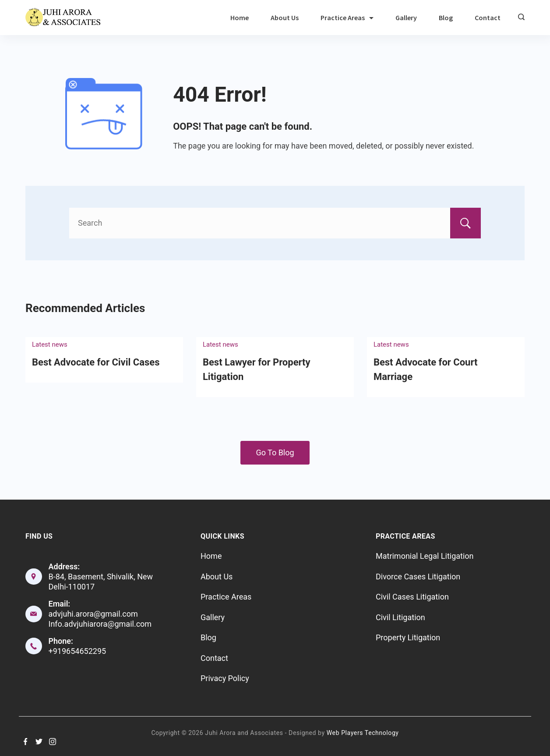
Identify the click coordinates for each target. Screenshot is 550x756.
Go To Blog (275, 453)
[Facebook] (25, 742)
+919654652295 (78, 651)
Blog (446, 18)
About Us (285, 18)
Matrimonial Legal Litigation (425, 556)
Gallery (406, 18)
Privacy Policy (225, 678)
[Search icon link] (519, 18)
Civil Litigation (400, 617)
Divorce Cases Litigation (418, 577)
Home (240, 18)
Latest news (50, 344)
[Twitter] (39, 742)
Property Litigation (408, 637)
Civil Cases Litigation (412, 597)
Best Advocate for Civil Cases (96, 362)
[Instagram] (53, 742)
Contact (488, 18)
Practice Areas (347, 18)
